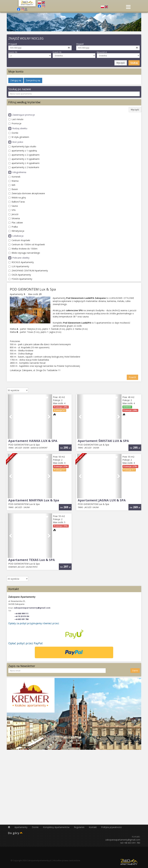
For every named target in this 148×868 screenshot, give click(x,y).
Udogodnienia (17, 172)
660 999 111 (21, 613)
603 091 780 (21, 619)
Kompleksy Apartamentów (57, 827)
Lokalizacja (16, 236)
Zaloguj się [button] (16, 80)
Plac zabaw (16, 223)
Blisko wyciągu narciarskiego (24, 253)
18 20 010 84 (22, 616)
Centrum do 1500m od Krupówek (27, 244)
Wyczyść (121, 63)
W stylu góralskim (19, 137)
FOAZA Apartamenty (20, 279)
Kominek (14, 177)
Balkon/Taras (17, 202)
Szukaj (134, 63)
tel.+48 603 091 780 (130, 843)
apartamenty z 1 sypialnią (23, 151)
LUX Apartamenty (19, 266)
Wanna (13, 181)
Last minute (16, 119)
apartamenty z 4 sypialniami (24, 163)
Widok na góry (17, 198)
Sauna (13, 206)
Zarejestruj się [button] (33, 80)
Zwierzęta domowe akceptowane (27, 193)
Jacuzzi (13, 214)
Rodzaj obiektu (18, 128)
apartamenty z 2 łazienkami (24, 167)
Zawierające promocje (22, 115)
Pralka (13, 227)
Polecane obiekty (19, 258)
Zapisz (135, 670)
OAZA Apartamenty (20, 275)
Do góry (15, 833)
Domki (13, 133)
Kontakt (93, 827)
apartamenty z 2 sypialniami (24, 155)
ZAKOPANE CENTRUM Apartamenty (28, 271)
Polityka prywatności (111, 827)
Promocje (15, 123)
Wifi (12, 185)
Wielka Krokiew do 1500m (23, 249)
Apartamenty (21, 827)
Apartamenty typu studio (22, 146)
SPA (12, 210)
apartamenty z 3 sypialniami (24, 159)
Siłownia (14, 218)
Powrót (132, 377)
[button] (11, 417)
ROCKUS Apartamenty (21, 262)
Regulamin (79, 827)
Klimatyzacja (16, 231)
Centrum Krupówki (19, 240)
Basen (13, 189)
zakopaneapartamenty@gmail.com (32, 608)
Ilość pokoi (16, 142)
